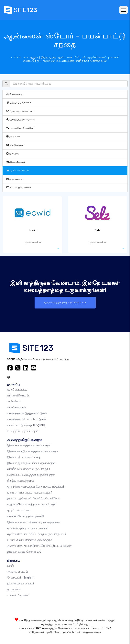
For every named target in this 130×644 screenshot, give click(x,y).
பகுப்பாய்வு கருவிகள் (19, 103)
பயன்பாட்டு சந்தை (26, 425)
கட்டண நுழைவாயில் (19, 187)
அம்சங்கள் (14, 401)
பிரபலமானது (15, 94)
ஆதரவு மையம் (17, 572)
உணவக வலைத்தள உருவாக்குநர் (30, 540)
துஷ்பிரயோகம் (71, 632)
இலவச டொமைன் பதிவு (23, 457)
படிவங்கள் (13, 137)
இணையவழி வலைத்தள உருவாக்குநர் (33, 451)
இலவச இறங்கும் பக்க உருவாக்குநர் (31, 463)
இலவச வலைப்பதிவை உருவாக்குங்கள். (34, 522)
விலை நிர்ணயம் (16, 162)
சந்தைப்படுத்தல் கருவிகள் (21, 120)
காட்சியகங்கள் (15, 145)
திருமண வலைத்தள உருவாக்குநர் (30, 493)
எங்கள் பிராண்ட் (18, 595)
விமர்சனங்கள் (17, 407)
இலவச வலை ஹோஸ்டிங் (24, 552)
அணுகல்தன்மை (92, 632)
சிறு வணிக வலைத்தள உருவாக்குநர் (31, 504)
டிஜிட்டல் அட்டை (19, 510)
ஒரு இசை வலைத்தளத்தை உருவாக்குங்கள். (36, 487)
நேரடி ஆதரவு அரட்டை (20, 111)
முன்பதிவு (13, 154)
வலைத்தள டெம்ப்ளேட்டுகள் (27, 419)
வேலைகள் (21, 578)
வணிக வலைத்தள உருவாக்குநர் (29, 469)
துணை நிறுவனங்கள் (21, 583)
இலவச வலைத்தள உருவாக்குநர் (29, 445)
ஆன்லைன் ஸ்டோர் (18, 171)
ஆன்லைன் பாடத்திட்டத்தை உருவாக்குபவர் (37, 534)
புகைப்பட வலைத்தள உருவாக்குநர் (31, 475)
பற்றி (10, 566)
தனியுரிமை (54, 632)
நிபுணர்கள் (14, 589)
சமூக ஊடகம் (14, 179)
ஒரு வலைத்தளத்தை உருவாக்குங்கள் (65, 302)
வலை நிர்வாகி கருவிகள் (20, 128)
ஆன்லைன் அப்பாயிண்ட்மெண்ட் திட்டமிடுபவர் (39, 546)
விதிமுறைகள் (37, 632)
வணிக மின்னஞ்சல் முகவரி (25, 516)
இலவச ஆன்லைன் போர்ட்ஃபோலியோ (34, 498)
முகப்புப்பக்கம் (17, 390)
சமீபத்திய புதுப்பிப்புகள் (23, 431)
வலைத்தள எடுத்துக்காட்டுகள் (27, 413)
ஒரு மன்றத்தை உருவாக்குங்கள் (28, 528)
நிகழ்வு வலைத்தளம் (21, 481)
